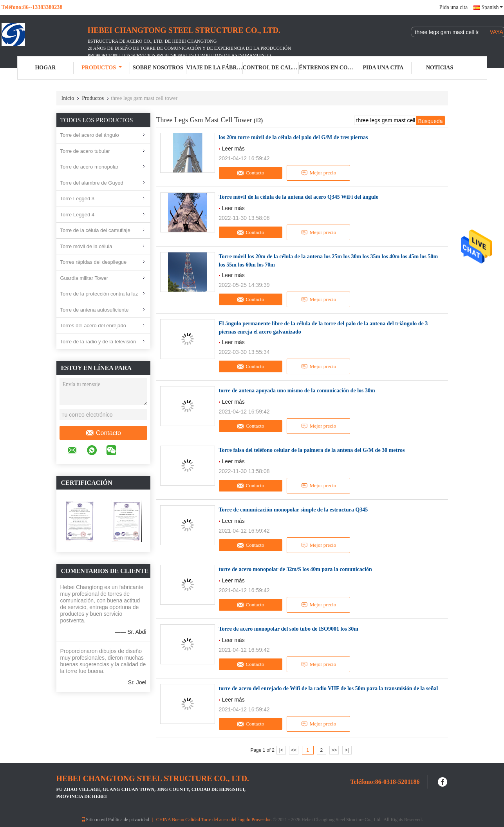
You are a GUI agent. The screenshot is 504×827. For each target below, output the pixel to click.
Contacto (103, 433)
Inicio (68, 98)
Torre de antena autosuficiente (95, 310)
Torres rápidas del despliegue (94, 262)
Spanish (492, 7)
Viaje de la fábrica (215, 68)
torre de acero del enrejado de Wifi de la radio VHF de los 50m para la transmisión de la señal (329, 688)
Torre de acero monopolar (89, 167)
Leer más (233, 149)
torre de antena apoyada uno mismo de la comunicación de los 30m (297, 391)
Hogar (45, 68)
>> (334, 750)
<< (294, 750)
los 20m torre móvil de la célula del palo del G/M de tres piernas (294, 137)
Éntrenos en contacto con (327, 68)
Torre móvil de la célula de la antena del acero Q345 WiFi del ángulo (299, 197)
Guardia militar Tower (84, 278)
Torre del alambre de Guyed (92, 183)
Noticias (440, 68)
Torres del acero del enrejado (93, 326)
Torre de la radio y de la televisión (98, 342)
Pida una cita (453, 7)
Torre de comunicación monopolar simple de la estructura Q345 (294, 510)
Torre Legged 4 (77, 215)
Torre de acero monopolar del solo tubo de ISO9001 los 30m (289, 629)
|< (281, 750)
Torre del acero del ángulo (90, 135)
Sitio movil (94, 820)
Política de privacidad (129, 820)
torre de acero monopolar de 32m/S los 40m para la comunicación (295, 569)
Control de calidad (271, 68)
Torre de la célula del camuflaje (95, 230)
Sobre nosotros (158, 68)
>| (347, 750)
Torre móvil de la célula (86, 246)
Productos (102, 68)
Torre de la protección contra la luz (99, 294)
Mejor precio (319, 173)
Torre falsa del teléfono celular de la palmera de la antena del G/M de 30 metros (312, 450)
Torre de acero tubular (85, 151)
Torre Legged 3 (77, 199)
